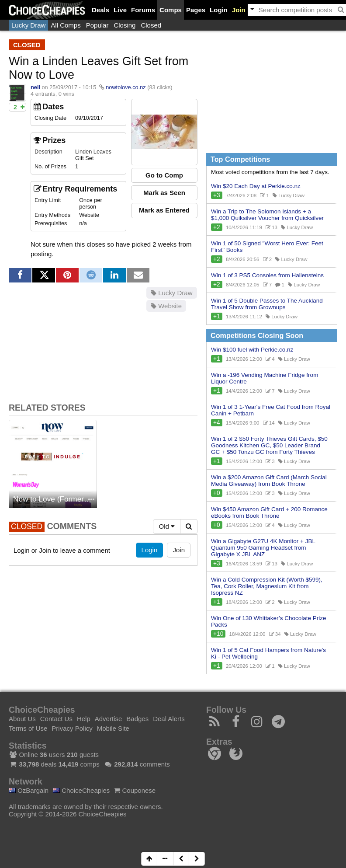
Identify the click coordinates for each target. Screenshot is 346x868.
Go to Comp (164, 175)
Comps (171, 10)
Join (239, 10)
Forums (143, 10)
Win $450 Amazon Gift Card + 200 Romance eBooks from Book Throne (269, 512)
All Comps (66, 25)
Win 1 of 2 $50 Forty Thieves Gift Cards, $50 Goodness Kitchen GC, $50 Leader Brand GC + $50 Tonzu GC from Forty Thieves (269, 445)
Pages (196, 10)
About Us (22, 719)
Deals (100, 10)
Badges (137, 719)
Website (166, 306)
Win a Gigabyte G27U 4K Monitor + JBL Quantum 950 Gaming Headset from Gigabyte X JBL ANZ (263, 548)
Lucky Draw (28, 25)
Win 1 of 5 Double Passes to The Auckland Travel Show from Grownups (267, 304)
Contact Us (56, 719)
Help (84, 719)
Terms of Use (28, 728)
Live (120, 10)
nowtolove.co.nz (126, 87)
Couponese (135, 790)
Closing (125, 25)
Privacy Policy (72, 728)
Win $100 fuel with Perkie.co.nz (252, 350)
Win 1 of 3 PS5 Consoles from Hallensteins (267, 275)
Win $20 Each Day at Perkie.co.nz (256, 186)
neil (35, 87)
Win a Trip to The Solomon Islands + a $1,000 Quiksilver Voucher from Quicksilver (267, 215)
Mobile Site (113, 728)
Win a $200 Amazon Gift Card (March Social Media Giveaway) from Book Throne (269, 481)
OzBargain (29, 790)
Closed (151, 25)
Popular (97, 25)
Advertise (109, 719)
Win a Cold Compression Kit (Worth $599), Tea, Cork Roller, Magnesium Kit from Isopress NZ (267, 586)
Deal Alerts (169, 719)
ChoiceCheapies (81, 790)
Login (219, 10)
